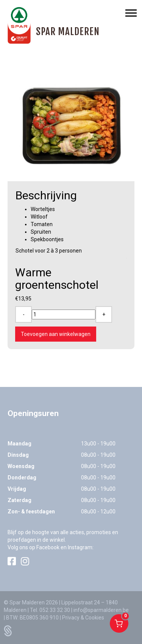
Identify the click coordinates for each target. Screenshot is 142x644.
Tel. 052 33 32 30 (50, 610)
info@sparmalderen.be (101, 610)
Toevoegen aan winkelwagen (56, 334)
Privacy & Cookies (83, 618)
